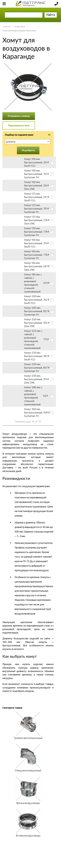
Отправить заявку (19, 116)
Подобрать (28, 150)
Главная (7, 26)
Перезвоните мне (19, 125)
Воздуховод (20, 26)
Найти (51, 15)
